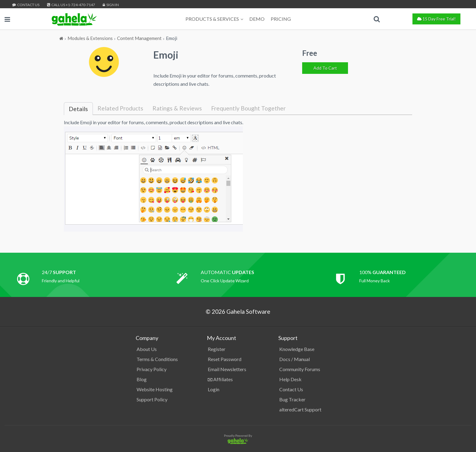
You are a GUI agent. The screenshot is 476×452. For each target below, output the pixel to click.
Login (214, 389)
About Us (147, 349)
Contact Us (26, 5)
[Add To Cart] (325, 68)
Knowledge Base (297, 349)
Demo (257, 19)
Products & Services (214, 19)
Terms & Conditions (157, 359)
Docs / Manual (295, 359)
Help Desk (290, 379)
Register (217, 349)
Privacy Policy (152, 369)
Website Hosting (155, 389)
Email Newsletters (227, 369)
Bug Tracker (292, 399)
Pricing (281, 19)
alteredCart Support (300, 409)
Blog (142, 379)
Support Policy (152, 399)
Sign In (111, 5)
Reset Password (225, 359)
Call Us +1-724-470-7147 (71, 5)
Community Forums (300, 369)
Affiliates (220, 379)
